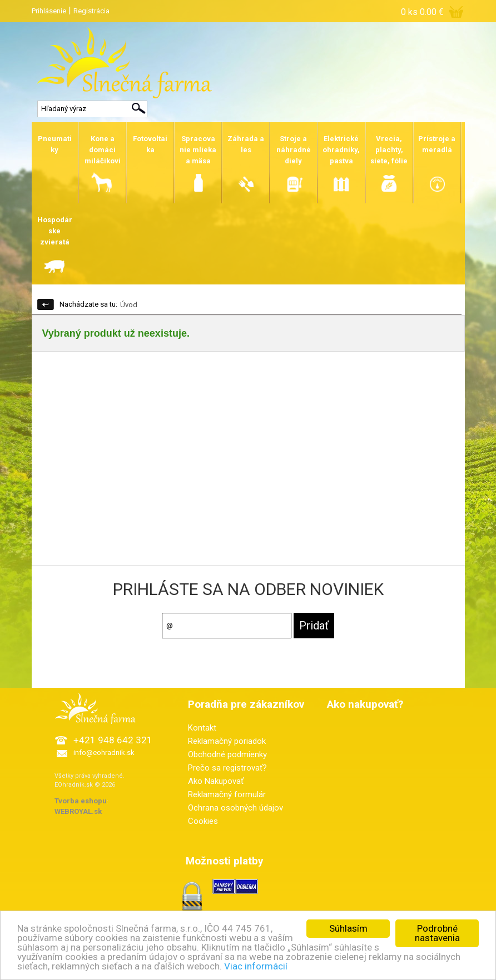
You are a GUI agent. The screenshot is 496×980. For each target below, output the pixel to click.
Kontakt (202, 728)
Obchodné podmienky (227, 754)
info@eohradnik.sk (104, 752)
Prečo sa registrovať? (227, 768)
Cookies (203, 821)
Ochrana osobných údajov (235, 808)
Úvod (129, 305)
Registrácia (91, 11)
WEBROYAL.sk (78, 811)
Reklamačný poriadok (227, 741)
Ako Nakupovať (216, 781)
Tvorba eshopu (81, 801)
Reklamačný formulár (227, 794)
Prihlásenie (49, 11)
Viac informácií (256, 966)
